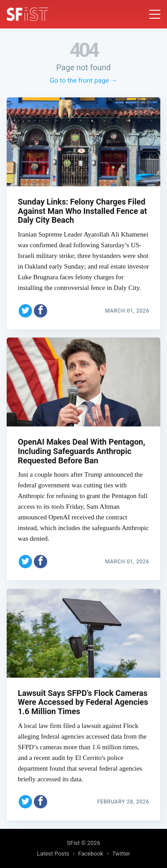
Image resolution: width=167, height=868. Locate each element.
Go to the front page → (84, 80)
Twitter (121, 854)
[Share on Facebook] (41, 311)
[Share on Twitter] (25, 311)
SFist (73, 843)
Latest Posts (53, 854)
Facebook (91, 854)
